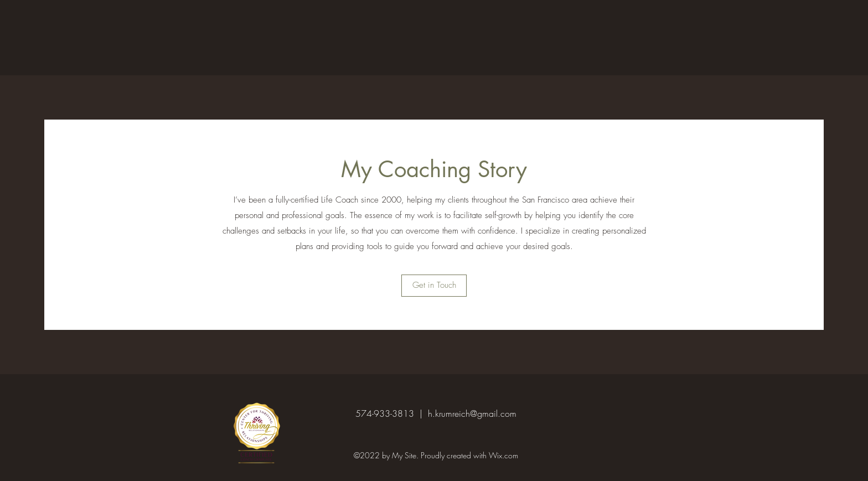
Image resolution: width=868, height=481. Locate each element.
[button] (434, 286)
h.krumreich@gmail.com (472, 413)
